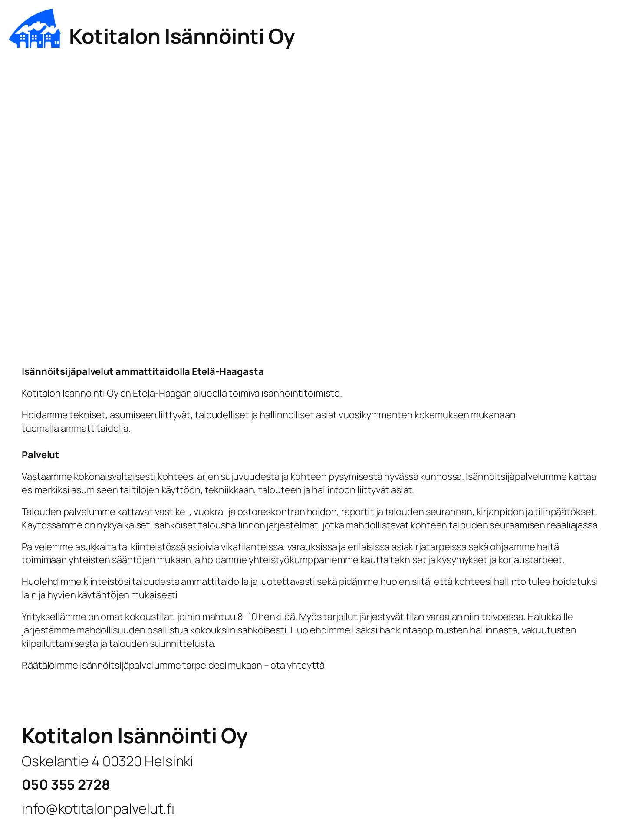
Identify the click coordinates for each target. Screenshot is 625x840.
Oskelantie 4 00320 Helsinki (107, 761)
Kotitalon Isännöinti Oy (182, 36)
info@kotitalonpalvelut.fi (98, 808)
